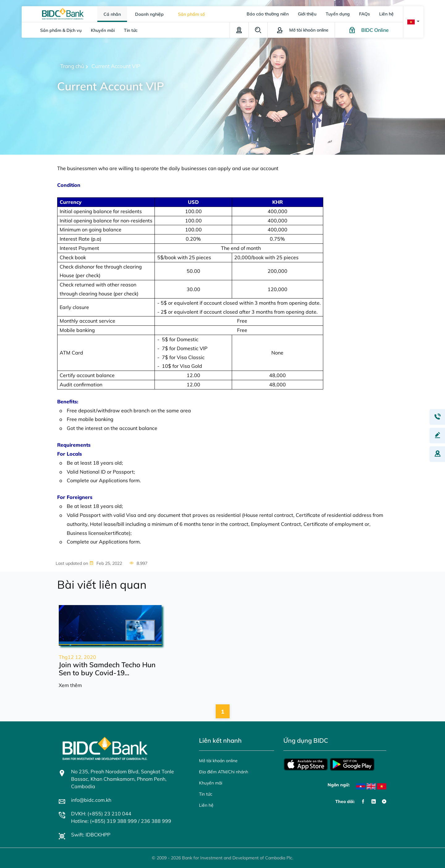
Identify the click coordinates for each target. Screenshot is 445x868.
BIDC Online (375, 30)
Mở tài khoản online (218, 761)
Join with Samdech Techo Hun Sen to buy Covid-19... (107, 669)
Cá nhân (112, 14)
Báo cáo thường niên (268, 14)
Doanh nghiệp (149, 14)
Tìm (258, 30)
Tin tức (131, 30)
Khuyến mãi (103, 30)
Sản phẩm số (191, 14)
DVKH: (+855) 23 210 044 (101, 814)
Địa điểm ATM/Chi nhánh (239, 30)
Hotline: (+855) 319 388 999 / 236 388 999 (121, 821)
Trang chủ (72, 66)
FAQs (364, 14)
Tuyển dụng (338, 14)
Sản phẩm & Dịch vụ (61, 30)
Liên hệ (386, 14)
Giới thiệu (307, 14)
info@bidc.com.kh (91, 800)
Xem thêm (70, 685)
